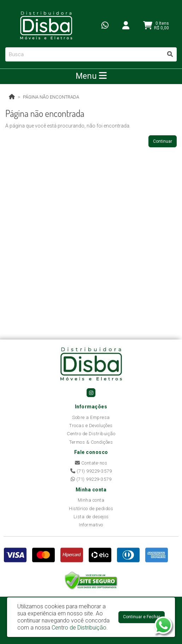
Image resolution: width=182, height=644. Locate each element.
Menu (91, 76)
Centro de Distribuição (91, 434)
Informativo (91, 525)
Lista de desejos (91, 517)
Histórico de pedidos (91, 509)
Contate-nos (91, 463)
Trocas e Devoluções (91, 426)
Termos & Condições (91, 442)
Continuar (163, 141)
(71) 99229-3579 (91, 471)
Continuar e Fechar (142, 617)
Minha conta (91, 500)
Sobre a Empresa (91, 417)
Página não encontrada (51, 97)
